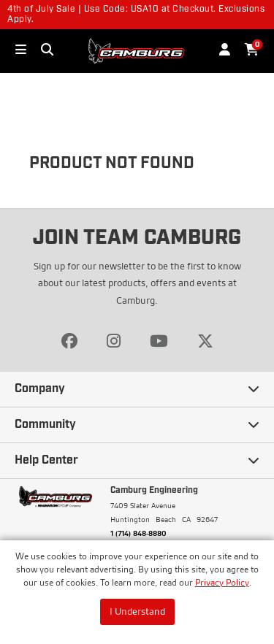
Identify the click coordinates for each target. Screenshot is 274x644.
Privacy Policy (222, 582)
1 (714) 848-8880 (138, 533)
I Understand (137, 611)
